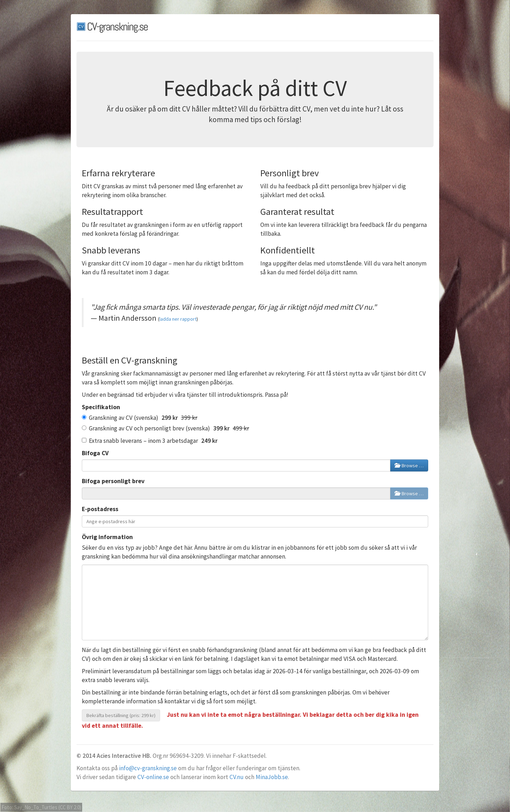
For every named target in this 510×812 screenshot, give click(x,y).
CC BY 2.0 (70, 807)
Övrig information (107, 537)
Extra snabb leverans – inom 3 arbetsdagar (150, 441)
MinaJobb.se (272, 777)
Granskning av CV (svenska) (140, 418)
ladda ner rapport (178, 319)
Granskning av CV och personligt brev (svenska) (165, 428)
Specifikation (101, 407)
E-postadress (100, 509)
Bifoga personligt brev (113, 481)
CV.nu (237, 777)
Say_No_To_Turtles (36, 807)
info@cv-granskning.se (148, 768)
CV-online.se (153, 777)
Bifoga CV (95, 453)
